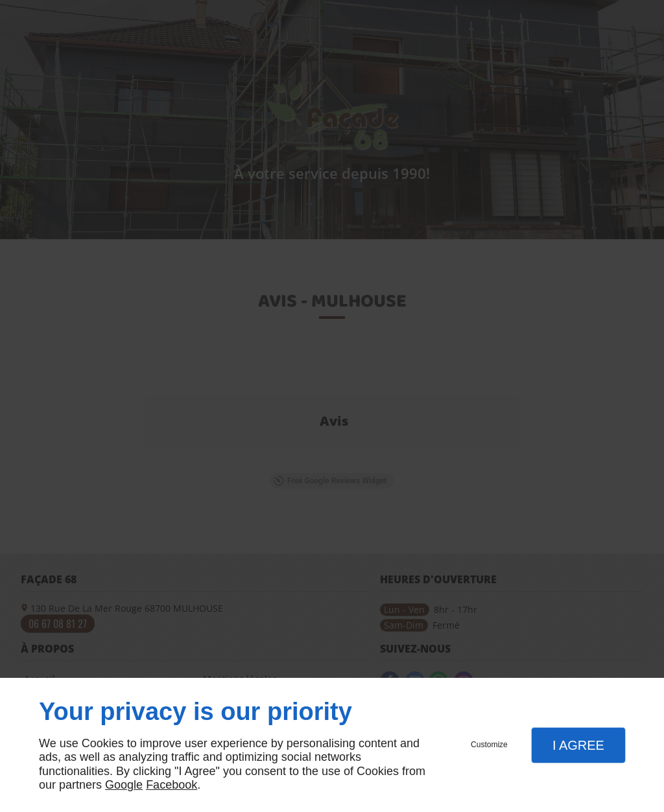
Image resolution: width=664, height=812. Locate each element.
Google (124, 785)
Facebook (172, 785)
